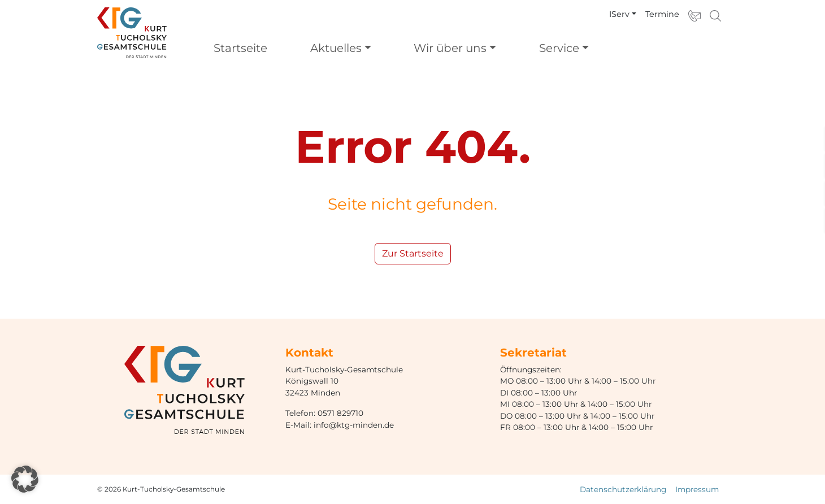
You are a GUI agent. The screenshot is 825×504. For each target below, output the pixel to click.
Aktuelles (336, 48)
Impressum (697, 489)
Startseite (240, 48)
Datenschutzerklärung (623, 489)
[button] (25, 479)
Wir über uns (450, 48)
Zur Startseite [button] (413, 253)
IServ (619, 14)
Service (559, 48)
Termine (662, 14)
